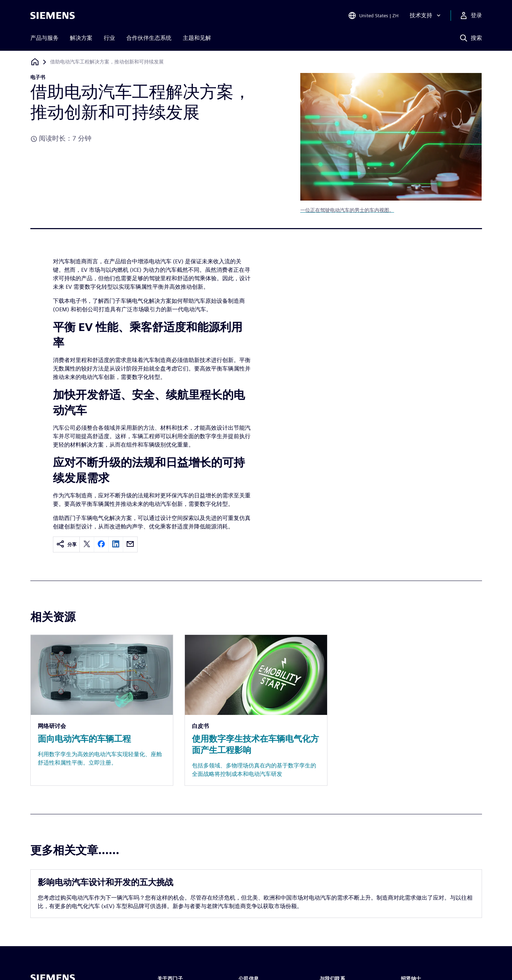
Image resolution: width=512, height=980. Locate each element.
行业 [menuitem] (109, 38)
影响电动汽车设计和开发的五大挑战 (106, 882)
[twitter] (87, 544)
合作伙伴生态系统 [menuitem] (149, 38)
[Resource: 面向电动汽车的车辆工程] (102, 710)
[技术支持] (426, 16)
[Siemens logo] (53, 16)
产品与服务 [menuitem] (44, 38)
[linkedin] (116, 544)
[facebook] (101, 544)
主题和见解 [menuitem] (197, 38)
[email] (130, 544)
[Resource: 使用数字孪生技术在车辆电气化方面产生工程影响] (256, 710)
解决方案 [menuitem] (81, 38)
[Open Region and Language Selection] (373, 16)
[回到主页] (35, 62)
